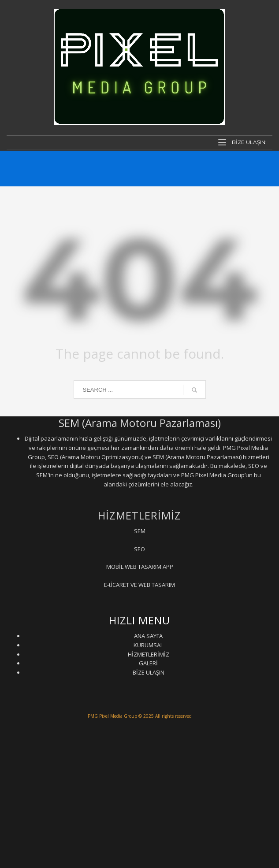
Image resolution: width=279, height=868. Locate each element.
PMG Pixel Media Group (112, 716)
